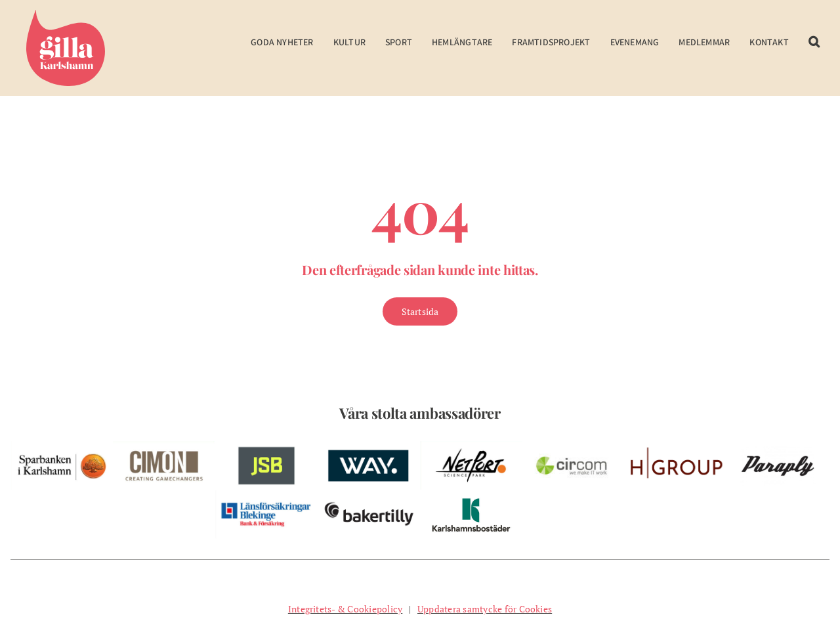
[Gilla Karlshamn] (66, 15)
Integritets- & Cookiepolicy (345, 609)
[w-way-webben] (369, 446)
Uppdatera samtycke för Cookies (485, 609)
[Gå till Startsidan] (420, 311)
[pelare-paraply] (778, 446)
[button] (814, 51)
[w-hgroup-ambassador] (676, 446)
